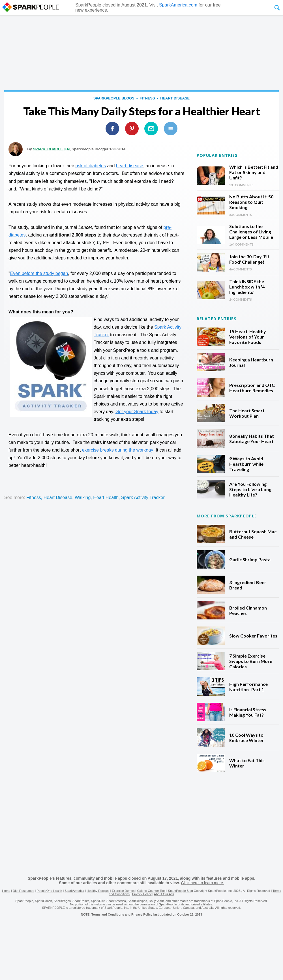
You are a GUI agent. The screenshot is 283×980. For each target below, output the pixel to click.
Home (6, 891)
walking (83, 497)
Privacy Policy (142, 894)
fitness (147, 98)
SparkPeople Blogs (114, 98)
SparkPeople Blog (181, 891)
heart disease (175, 98)
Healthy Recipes (98, 891)
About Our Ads (164, 894)
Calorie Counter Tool (151, 891)
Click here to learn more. (202, 883)
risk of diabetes (91, 166)
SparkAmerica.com (178, 5)
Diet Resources (23, 891)
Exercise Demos (123, 891)
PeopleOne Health (49, 891)
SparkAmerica (74, 891)
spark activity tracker (143, 497)
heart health (106, 497)
